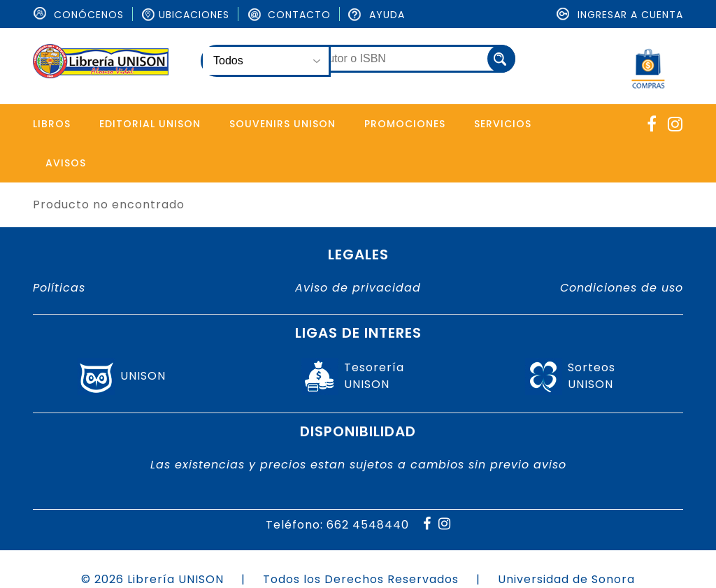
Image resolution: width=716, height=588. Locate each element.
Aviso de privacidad (358, 288)
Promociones (405, 124)
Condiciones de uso (622, 288)
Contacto (289, 15)
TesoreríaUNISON (374, 377)
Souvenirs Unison (282, 124)
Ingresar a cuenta (620, 15)
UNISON (143, 377)
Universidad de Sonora (566, 579)
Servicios (503, 124)
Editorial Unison (150, 124)
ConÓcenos (78, 15)
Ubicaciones (185, 15)
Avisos (66, 163)
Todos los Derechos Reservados (361, 579)
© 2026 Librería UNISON (152, 579)
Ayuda (377, 15)
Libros (52, 124)
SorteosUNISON (592, 377)
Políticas (59, 288)
